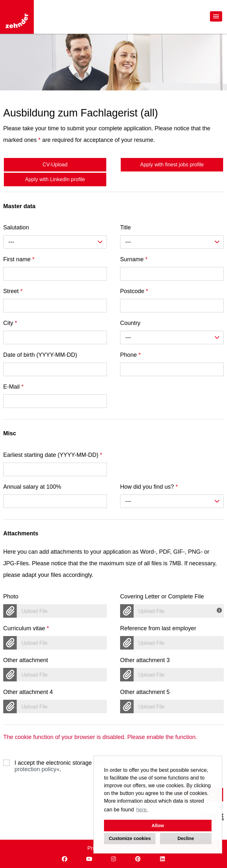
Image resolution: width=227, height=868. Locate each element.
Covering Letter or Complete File (162, 596)
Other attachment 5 (145, 692)
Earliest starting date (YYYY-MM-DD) (53, 455)
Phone (130, 355)
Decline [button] (186, 838)
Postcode (134, 291)
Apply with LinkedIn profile (55, 179)
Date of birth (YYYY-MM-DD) (40, 355)
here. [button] (142, 810)
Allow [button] (158, 826)
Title (125, 227)
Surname (134, 259)
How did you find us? (149, 487)
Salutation (16, 227)
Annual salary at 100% (32, 487)
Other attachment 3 (145, 660)
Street (13, 291)
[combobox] (55, 242)
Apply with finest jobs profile (172, 165)
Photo (11, 596)
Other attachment (26, 660)
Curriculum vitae (26, 628)
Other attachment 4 (28, 692)
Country (130, 323)
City (10, 323)
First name (19, 259)
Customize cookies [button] (130, 838)
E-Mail (13, 387)
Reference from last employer (158, 628)
